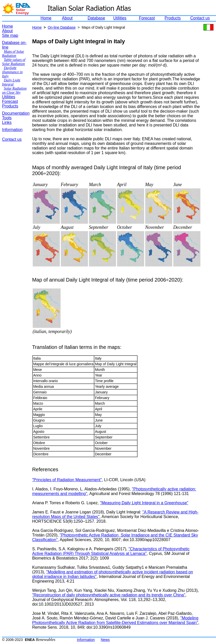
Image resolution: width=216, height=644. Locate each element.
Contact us (200, 18)
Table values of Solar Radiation (14, 62)
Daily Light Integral (11, 82)
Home (46, 18)
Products (173, 18)
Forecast (147, 18)
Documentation (16, 113)
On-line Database (62, 27)
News (105, 640)
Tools (7, 118)
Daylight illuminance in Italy (12, 72)
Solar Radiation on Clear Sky (14, 90)
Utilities (120, 18)
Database (96, 18)
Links (7, 122)
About (67, 18)
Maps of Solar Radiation (13, 54)
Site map (10, 35)
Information (12, 130)
